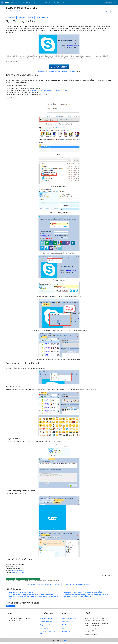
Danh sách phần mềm (69, 618)
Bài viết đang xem (28, 11)
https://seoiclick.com (18, 572)
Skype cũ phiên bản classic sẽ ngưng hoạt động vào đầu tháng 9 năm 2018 (31, 594)
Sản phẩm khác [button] (24, 2)
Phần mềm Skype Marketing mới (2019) (21, 592)
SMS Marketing (44, 628)
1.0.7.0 (31, 579)
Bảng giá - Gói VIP (68, 622)
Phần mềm (14, 2)
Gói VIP (33, 2)
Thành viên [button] (56, 2)
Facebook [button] (30, 18)
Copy (14, 18)
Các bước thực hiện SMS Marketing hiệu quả (76, 584)
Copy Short (21, 18)
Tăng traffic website (46, 618)
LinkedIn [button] (45, 18)
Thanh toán (40, 2)
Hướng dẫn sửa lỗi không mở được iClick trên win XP (44, 584)
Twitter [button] (38, 18)
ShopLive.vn (66, 632)
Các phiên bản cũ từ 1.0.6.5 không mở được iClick (78, 596)
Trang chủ (9, 11)
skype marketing (11, 579)
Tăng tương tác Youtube (47, 625)
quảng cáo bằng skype (22, 579)
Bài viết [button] (48, 2)
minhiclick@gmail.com (17, 570)
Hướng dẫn (17, 11)
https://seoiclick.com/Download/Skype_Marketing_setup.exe (56, 71)
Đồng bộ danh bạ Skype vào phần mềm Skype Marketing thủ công (83, 592)
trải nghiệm (37, 579)
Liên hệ (64, 2)
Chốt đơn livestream (46, 622)
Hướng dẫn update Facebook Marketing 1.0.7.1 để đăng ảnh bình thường (85, 594)
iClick (65, 640)
